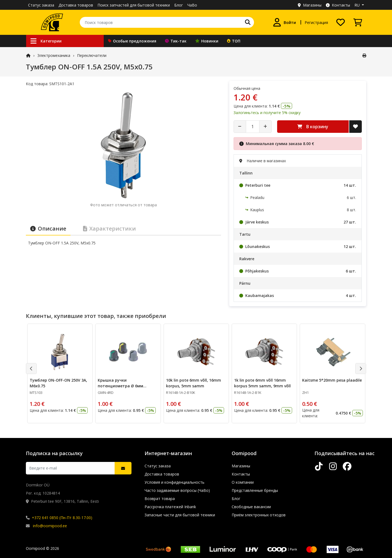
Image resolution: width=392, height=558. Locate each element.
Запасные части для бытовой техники (180, 515)
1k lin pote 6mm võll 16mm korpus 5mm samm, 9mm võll (262, 383)
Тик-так (176, 41)
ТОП (234, 41)
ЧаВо (192, 5)
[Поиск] (248, 22)
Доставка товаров (76, 5)
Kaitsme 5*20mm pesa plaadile (332, 380)
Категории (46, 41)
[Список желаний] (341, 22)
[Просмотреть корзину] (358, 22)
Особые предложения (132, 41)
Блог (179, 5)
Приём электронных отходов (259, 515)
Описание (48, 229)
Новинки (207, 41)
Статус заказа (41, 5)
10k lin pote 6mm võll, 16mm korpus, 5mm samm (194, 383)
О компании (243, 482)
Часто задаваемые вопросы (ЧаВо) (177, 490)
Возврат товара (160, 499)
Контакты (338, 5)
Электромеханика (54, 55)
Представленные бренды (255, 490)
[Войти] (284, 22)
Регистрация (316, 22)
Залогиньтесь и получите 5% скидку (267, 113)
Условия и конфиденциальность (174, 482)
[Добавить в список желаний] (356, 127)
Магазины (310, 5)
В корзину (313, 127)
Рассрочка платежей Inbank (170, 507)
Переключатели (92, 55)
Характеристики (109, 229)
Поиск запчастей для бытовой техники (134, 5)
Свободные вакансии (251, 507)
